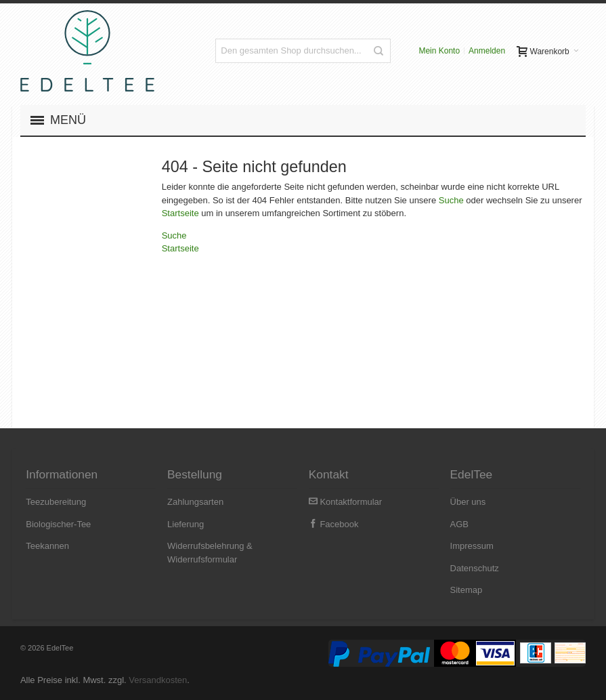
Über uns (468, 502)
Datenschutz (475, 568)
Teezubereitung (56, 502)
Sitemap (467, 590)
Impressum (472, 546)
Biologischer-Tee (58, 524)
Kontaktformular (345, 502)
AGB (459, 524)
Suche (451, 200)
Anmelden (487, 51)
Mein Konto (439, 51)
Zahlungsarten (195, 502)
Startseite (180, 213)
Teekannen (47, 546)
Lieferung (186, 524)
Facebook (334, 524)
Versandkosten (158, 680)
